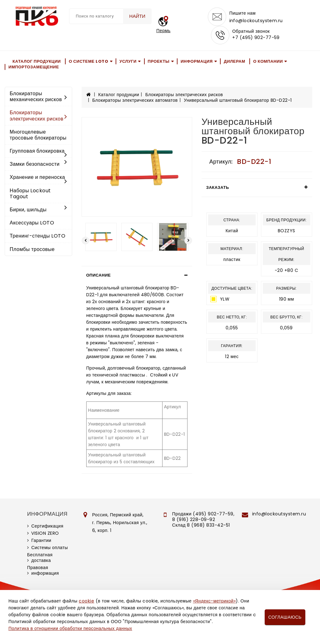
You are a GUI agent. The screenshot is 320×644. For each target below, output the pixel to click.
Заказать (218, 188)
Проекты (159, 62)
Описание (99, 276)
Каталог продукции (37, 62)
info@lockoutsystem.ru (256, 21)
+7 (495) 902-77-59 (256, 38)
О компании (268, 62)
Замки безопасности (38, 165)
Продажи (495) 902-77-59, (203, 514)
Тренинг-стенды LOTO (37, 236)
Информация (197, 62)
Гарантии (41, 541)
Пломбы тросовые (32, 250)
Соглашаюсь (285, 617)
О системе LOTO (88, 62)
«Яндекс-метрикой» (214, 601)
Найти (137, 16)
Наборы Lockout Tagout (30, 194)
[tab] (137, 276)
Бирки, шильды (38, 210)
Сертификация (47, 527)
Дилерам (234, 62)
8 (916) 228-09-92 (194, 520)
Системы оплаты (50, 548)
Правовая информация (43, 571)
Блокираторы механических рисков (38, 97)
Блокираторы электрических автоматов (135, 101)
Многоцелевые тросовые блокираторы (38, 135)
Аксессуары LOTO (32, 223)
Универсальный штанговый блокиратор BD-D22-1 (238, 101)
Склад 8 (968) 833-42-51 (201, 526)
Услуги (128, 62)
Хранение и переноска (38, 178)
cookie (86, 601)
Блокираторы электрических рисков (38, 116)
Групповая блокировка (38, 152)
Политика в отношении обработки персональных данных (70, 628)
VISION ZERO (45, 534)
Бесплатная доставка (40, 558)
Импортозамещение (34, 68)
